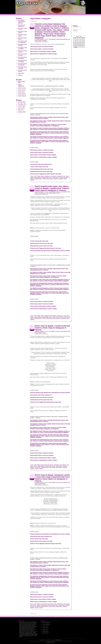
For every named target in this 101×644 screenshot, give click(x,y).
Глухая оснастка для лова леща (39, 167)
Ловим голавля (22, 88)
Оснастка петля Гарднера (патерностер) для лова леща (46, 174)
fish (35, 176)
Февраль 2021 (22, 112)
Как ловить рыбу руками (22, 71)
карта (53, 642)
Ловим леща (21, 92)
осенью (66, 177)
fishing (38, 176)
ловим (32, 177)
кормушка (60, 176)
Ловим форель (22, 94)
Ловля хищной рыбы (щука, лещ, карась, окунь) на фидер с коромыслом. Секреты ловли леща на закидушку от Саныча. (52, 188)
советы (32, 180)
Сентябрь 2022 (22, 104)
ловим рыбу (45, 177)
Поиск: (76, 26)
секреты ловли (63, 179)
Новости (20, 75)
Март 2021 (21, 110)
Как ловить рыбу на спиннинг (22, 64)
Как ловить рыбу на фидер (22, 68)
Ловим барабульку (21, 85)
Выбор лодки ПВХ (46, 622)
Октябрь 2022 (22, 102)
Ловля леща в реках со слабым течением (42, 47)
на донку (61, 177)
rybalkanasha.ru (58, 640)
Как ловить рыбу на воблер (22, 48)
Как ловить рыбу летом (22, 39)
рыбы (51, 179)
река (44, 318)
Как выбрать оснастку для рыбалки (58, 39)
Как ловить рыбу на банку (22, 45)
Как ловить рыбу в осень (53, 193)
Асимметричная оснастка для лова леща (42, 169)
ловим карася (38, 177)
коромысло (57, 205)
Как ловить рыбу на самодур (22, 61)
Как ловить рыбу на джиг (22, 51)
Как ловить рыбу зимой (22, 35)
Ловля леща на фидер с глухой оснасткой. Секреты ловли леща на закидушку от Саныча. (52, 328)
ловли (50, 177)
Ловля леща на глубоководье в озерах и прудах (44, 54)
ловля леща (55, 177)
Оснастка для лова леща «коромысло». (41, 164)
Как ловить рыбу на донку (22, 55)
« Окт (76, 47)
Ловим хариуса (22, 96)
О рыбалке (27, 3)
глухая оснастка (45, 465)
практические (39, 179)
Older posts (33, 21)
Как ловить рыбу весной (22, 32)
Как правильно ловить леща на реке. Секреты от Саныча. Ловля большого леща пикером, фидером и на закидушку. (48, 125)
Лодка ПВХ (21, 73)
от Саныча (38, 467)
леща (67, 176)
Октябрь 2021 (22, 106)
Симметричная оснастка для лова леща (41, 171)
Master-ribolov (40, 39)
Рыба (44, 179)
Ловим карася (22, 90)
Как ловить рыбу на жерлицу (22, 58)
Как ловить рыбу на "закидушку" (22, 42)
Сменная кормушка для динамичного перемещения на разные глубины (50, 251)
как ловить (53, 176)
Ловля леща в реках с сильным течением (42, 49)
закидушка (47, 176)
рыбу (48, 179)
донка (42, 176)
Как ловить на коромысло (22, 26)
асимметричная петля (47, 604)
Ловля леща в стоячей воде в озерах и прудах (43, 51)
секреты (56, 179)
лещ (64, 176)
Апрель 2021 (21, 108)
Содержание (49, 642)
